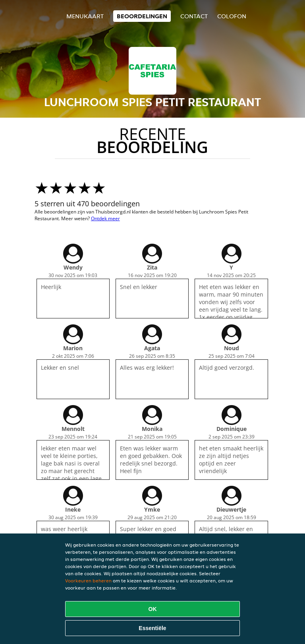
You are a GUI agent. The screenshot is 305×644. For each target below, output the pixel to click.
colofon (232, 16)
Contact (194, 16)
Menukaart (85, 16)
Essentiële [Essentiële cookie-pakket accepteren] (152, 628)
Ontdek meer (105, 218)
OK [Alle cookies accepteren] (153, 609)
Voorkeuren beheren (88, 581)
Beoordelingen (142, 16)
